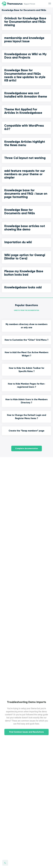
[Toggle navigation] (50, 4)
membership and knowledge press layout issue (24, 40)
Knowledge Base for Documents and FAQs (20, 211)
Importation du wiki (18, 242)
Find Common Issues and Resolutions (26, 735)
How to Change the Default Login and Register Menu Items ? (27, 417)
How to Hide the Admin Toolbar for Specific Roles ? (27, 370)
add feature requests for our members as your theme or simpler (25, 174)
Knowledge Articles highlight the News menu (25, 143)
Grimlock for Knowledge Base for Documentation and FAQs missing (25, 22)
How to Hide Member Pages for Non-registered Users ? (27, 385)
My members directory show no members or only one (27, 326)
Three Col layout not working (25, 158)
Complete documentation (27, 448)
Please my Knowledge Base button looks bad (24, 273)
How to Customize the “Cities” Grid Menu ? (26, 340)
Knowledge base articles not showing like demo (25, 228)
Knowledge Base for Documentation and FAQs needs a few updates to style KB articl (25, 75)
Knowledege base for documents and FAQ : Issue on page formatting (26, 194)
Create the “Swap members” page (26, 431)
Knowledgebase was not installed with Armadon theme (26, 95)
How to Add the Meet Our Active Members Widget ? (27, 354)
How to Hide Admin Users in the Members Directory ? (26, 401)
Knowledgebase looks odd (23, 287)
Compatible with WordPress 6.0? (24, 127)
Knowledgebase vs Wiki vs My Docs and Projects (25, 56)
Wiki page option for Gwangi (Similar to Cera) (25, 257)
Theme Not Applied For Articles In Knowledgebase (23, 111)
